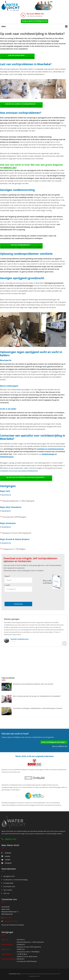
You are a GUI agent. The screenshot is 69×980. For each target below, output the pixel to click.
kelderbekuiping (7, 457)
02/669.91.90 (6, 543)
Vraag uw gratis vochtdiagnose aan (34, 21)
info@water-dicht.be (11, 921)
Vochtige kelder (8, 883)
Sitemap (33, 974)
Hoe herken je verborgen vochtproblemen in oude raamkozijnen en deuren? (38, 708)
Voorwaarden (25, 974)
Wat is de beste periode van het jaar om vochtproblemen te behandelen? (37, 696)
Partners (58, 974)
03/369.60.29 (6, 527)
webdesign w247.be (35, 976)
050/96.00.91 (6, 511)
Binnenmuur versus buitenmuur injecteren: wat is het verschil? (33, 684)
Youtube (6, 860)
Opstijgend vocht (9, 876)
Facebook (6, 853)
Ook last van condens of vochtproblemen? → (21, 105)
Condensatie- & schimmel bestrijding (15, 880)
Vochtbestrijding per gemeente (45, 974)
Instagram (7, 863)
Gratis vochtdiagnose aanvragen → (54, 742)
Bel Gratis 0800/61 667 (35, 14)
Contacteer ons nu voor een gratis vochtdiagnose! (19, 471)
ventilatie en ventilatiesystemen (50, 449)
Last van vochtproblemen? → (21, 246)
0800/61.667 (10, 167)
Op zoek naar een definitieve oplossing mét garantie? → (26, 478)
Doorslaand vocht (9, 886)
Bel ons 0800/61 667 (60, 746)
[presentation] (20, 597)
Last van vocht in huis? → (17, 56)
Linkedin (6, 856)
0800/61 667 (11, 839)
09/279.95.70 (6, 495)
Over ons (6, 893)
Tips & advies (8, 890)
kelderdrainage (48, 454)
